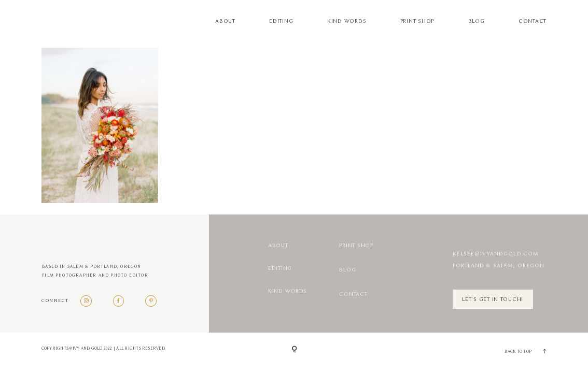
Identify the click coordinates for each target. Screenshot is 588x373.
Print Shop (417, 21)
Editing (281, 21)
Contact (533, 21)
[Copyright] (294, 350)
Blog (477, 21)
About (225, 21)
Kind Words (347, 21)
